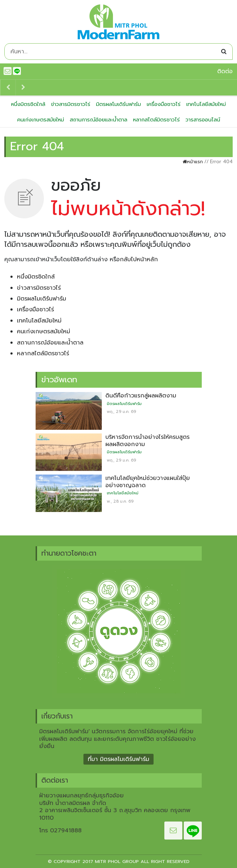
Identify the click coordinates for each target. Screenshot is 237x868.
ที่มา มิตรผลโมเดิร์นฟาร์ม (118, 759)
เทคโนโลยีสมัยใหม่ (206, 104)
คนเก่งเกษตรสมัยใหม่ (41, 120)
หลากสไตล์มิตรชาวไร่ (156, 120)
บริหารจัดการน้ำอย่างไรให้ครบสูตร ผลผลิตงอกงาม (147, 441)
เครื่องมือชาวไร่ (164, 104)
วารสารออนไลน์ (203, 120)
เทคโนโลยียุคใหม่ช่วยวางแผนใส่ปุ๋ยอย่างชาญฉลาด (148, 482)
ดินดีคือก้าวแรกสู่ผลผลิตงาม (141, 396)
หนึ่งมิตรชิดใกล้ (28, 104)
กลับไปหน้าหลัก (139, 259)
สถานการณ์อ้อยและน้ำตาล (99, 120)
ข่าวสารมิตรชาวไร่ (71, 104)
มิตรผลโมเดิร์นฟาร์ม (118, 104)
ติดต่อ (225, 71)
